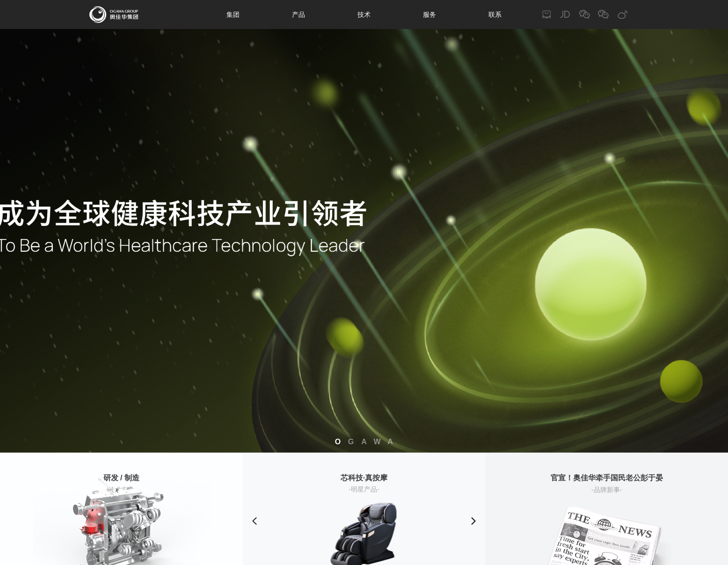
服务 (430, 14)
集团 (233, 14)
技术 (364, 14)
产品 (298, 14)
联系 (495, 14)
